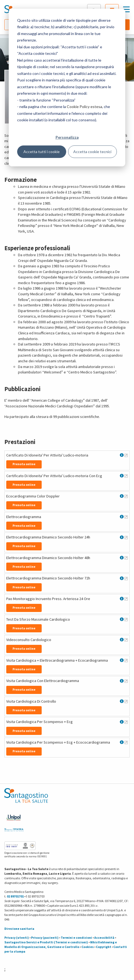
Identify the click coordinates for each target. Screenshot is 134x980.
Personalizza (67, 137)
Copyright (103, 947)
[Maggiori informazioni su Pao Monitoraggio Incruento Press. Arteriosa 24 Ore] (126, 599)
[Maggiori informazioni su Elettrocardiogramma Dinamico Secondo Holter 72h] (126, 578)
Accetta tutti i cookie (42, 152)
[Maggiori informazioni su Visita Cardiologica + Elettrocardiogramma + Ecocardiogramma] (126, 660)
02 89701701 (15, 896)
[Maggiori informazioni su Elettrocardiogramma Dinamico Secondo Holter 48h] (126, 558)
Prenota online (24, 464)
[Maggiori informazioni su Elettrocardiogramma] (126, 517)
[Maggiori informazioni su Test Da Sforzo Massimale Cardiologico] (126, 619)
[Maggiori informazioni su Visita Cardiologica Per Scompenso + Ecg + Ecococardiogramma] (126, 742)
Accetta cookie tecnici (92, 152)
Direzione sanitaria (19, 929)
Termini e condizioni (76, 938)
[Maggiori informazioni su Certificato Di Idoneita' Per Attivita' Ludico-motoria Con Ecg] (126, 476)
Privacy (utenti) (17, 938)
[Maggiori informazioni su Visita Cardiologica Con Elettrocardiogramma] (126, 681)
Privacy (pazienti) (45, 938)
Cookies (88, 947)
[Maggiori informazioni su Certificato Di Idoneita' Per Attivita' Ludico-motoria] (126, 455)
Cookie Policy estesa (84, 107)
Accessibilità (104, 938)
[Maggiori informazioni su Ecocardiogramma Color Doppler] (126, 496)
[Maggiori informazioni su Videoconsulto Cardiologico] (126, 640)
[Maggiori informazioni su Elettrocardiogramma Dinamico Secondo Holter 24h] (126, 537)
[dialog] (67, 88)
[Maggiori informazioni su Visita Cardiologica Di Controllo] (126, 701)
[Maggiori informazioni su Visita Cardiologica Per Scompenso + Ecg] (126, 722)
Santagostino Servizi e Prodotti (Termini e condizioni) (46, 942)
